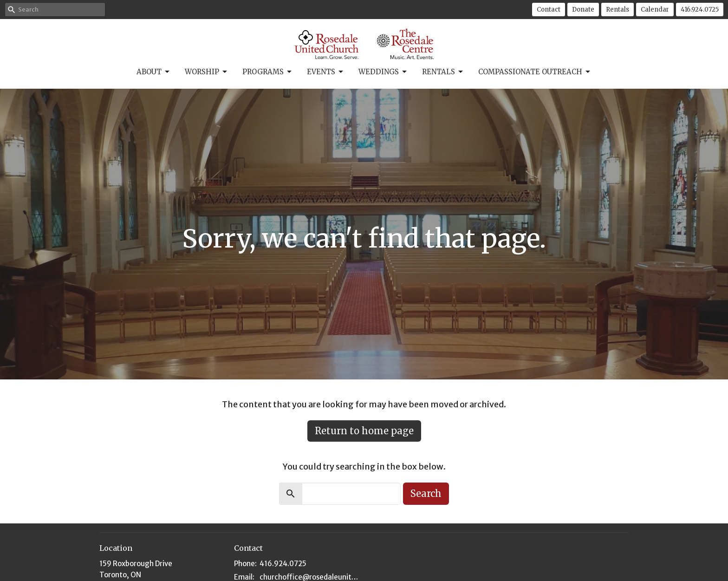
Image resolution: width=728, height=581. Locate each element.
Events (326, 72)
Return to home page (364, 431)
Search (426, 493)
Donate (583, 10)
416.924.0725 (700, 10)
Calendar (655, 10)
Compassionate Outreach (535, 72)
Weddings (383, 72)
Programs (268, 72)
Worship (207, 72)
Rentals (617, 10)
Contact (549, 10)
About (154, 72)
